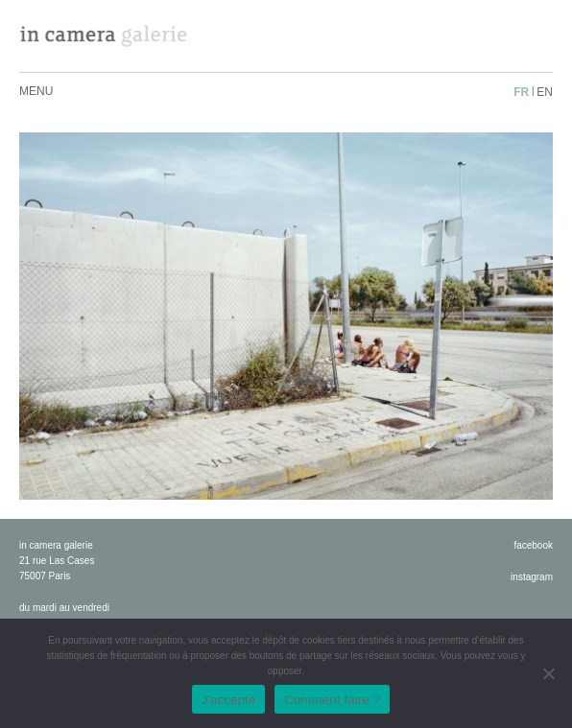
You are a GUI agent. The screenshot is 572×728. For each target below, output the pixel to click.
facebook (533, 545)
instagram (532, 577)
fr (521, 92)
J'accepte (229, 700)
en (545, 92)
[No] (548, 673)
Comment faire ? (332, 700)
